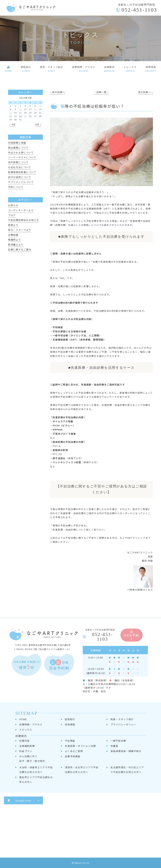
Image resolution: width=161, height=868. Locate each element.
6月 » (38, 124)
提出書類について (18, 148)
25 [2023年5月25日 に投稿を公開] (25, 116)
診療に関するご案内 (20, 249)
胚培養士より (16, 244)
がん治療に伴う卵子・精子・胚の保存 (32, 759)
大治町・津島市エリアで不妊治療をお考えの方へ (36, 770)
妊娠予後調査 (73, 756)
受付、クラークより (20, 230)
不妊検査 (70, 741)
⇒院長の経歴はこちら (140, 590)
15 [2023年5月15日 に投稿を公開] (11, 113)
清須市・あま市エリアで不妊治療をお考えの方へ (82, 770)
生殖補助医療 (27, 746)
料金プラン (26, 751)
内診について (16, 187)
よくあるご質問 (74, 751)
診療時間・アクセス (31, 724)
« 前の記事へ (58, 92)
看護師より (15, 240)
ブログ (12, 215)
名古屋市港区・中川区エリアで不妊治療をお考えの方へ (127, 770)
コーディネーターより (21, 210)
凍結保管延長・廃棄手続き (126, 751)
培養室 (114, 746)
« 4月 (13, 124)
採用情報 (70, 724)
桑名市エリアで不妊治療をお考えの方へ (36, 779)
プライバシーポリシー (123, 724)
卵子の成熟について (20, 177)
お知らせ (13, 205)
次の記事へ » (145, 92)
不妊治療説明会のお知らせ (24, 220)
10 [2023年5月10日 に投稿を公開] (20, 109)
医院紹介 (70, 719)
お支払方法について (20, 167)
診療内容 (24, 741)
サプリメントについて (21, 182)
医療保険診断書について (22, 172)
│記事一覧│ (102, 92)
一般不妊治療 (118, 741)
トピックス (26, 730)
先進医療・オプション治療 (80, 746)
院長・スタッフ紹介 (122, 719)
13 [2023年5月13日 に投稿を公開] (35, 109)
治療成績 (13, 235)
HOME (23, 719)
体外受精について (18, 162)
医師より (13, 225)
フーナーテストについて (22, 157)
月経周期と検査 (17, 143)
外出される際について (21, 152)
